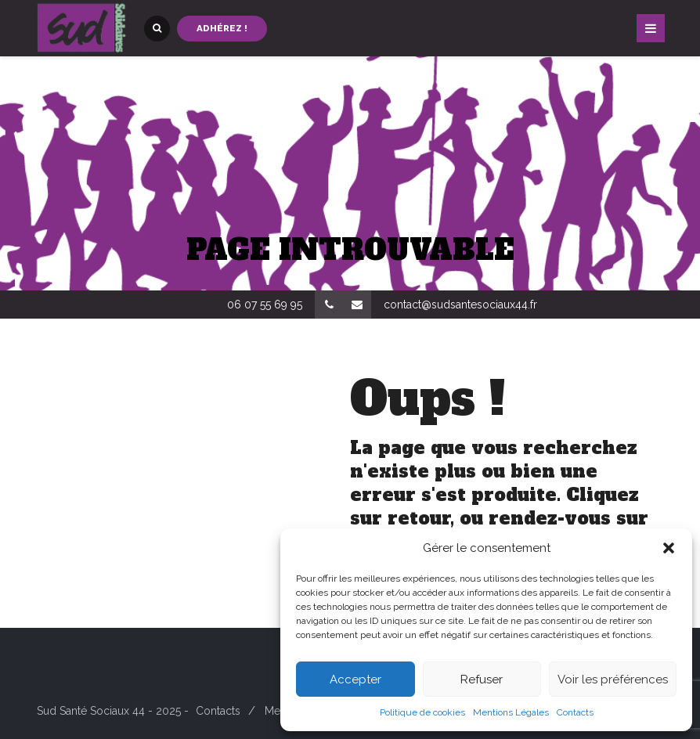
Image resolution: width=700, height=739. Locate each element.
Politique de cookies (422, 712)
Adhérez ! (222, 28)
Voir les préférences (613, 680)
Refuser (482, 680)
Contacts (575, 712)
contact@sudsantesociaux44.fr (460, 305)
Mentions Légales (511, 712)
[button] (669, 548)
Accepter (355, 680)
